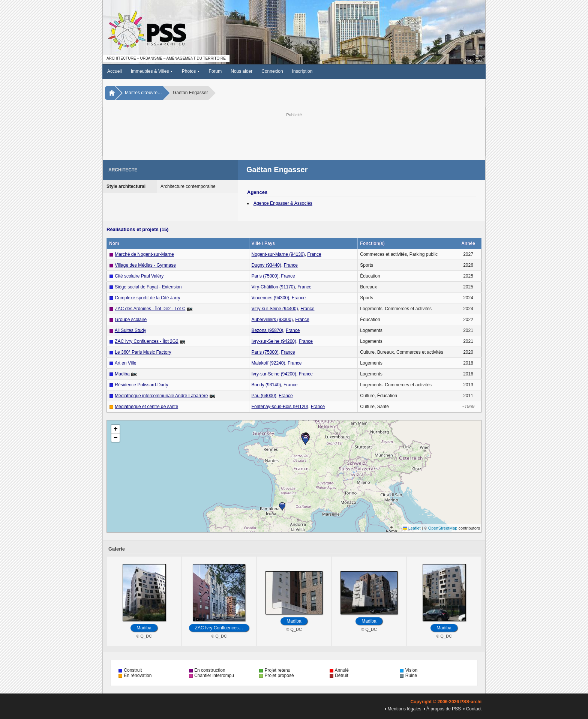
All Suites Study (130, 330)
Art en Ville (126, 363)
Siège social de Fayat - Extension (148, 287)
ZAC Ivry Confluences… (219, 628)
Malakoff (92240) (268, 363)
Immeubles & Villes (152, 71)
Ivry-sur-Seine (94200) (274, 341)
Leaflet (412, 528)
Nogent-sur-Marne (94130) (278, 254)
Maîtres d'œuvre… (143, 93)
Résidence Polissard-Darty (141, 385)
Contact (474, 709)
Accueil (115, 71)
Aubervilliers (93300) (272, 320)
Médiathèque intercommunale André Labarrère (161, 396)
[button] (282, 507)
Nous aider (241, 71)
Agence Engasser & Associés (283, 203)
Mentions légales (404, 709)
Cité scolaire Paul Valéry (139, 276)
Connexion (272, 71)
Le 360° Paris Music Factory (143, 352)
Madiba (122, 374)
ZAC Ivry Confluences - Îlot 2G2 (146, 341)
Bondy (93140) (266, 385)
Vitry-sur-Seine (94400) (275, 309)
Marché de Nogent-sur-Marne (144, 254)
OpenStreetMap (443, 528)
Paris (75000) (265, 276)
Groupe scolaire (131, 320)
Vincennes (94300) (271, 298)
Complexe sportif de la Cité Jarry (147, 298)
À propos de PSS (444, 709)
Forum (215, 71)
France (314, 254)
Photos (191, 71)
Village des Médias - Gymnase (145, 265)
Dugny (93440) (266, 265)
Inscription (302, 71)
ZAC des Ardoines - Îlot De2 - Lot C (150, 309)
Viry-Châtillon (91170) (273, 287)
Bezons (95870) (268, 330)
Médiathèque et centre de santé (146, 407)
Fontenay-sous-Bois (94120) (280, 407)
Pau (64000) (264, 396)
